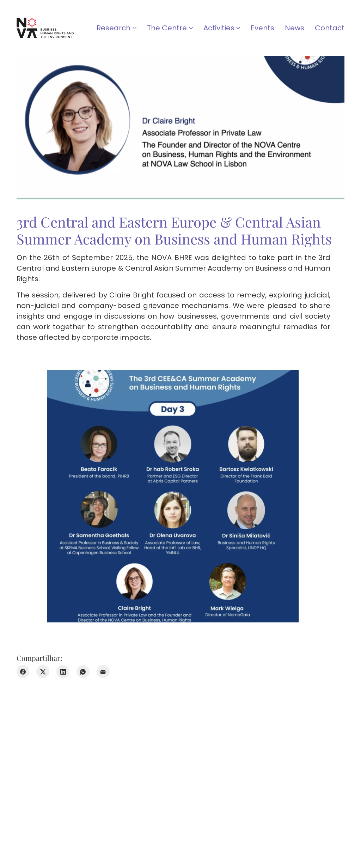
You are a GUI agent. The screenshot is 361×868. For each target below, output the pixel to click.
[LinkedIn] (63, 672)
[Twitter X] (43, 672)
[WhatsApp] (83, 672)
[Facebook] (23, 672)
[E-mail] (103, 672)
